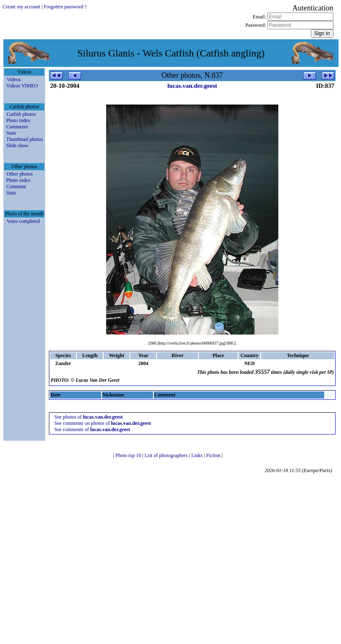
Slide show (17, 146)
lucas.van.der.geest (192, 86)
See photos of (89, 417)
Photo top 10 (129, 455)
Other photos (20, 174)
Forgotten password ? (65, 7)
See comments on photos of (103, 423)
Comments (17, 127)
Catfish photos (21, 114)
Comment (16, 187)
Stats (11, 133)
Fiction (214, 455)
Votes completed (23, 221)
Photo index (18, 120)
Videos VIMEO (22, 86)
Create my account (21, 7)
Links (198, 455)
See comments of (92, 429)
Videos (14, 79)
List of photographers (167, 455)
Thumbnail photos (25, 139)
